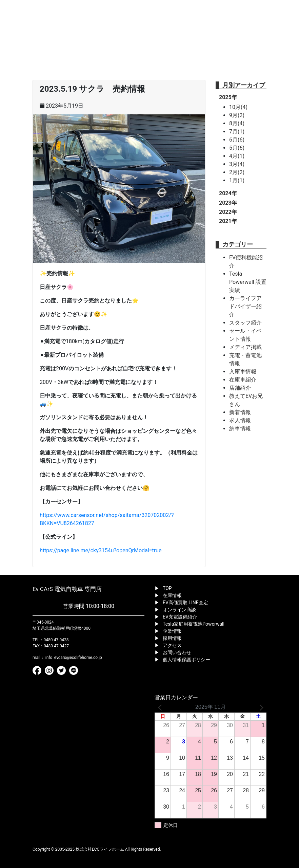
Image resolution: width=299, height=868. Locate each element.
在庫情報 (172, 595)
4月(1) (237, 156)
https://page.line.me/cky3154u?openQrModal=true (101, 550)
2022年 (228, 212)
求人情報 (240, 420)
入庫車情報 (243, 372)
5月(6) (237, 148)
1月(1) (237, 180)
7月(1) (237, 132)
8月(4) (237, 123)
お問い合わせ (177, 652)
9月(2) (237, 115)
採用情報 (172, 638)
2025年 (228, 97)
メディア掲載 (245, 347)
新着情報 (240, 412)
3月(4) (237, 164)
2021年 (228, 221)
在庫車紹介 (243, 380)
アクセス (172, 645)
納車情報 (240, 429)
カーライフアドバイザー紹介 (245, 306)
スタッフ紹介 (245, 323)
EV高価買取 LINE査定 (185, 603)
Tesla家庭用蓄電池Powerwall (194, 624)
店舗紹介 (240, 388)
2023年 (228, 203)
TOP (167, 588)
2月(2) (237, 172)
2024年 (228, 193)
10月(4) (238, 107)
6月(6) (237, 140)
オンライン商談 (179, 610)
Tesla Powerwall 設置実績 (248, 282)
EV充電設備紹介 (180, 617)
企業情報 (172, 631)
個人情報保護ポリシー (186, 660)
